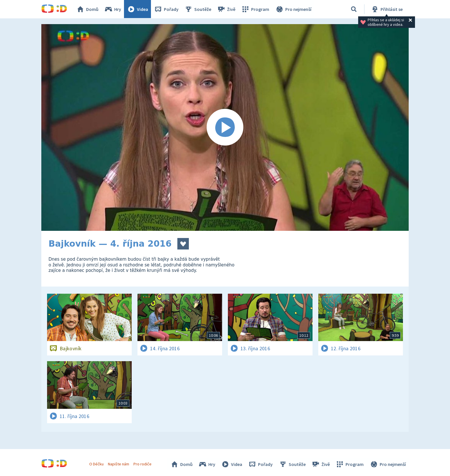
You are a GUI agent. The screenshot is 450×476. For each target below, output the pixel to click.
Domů (88, 9)
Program (255, 9)
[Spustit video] (225, 127)
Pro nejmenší (293, 9)
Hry (113, 9)
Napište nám (119, 464)
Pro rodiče (143, 464)
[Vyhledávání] (354, 9)
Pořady (166, 9)
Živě (226, 9)
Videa (138, 9)
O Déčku (96, 464)
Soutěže (198, 9)
